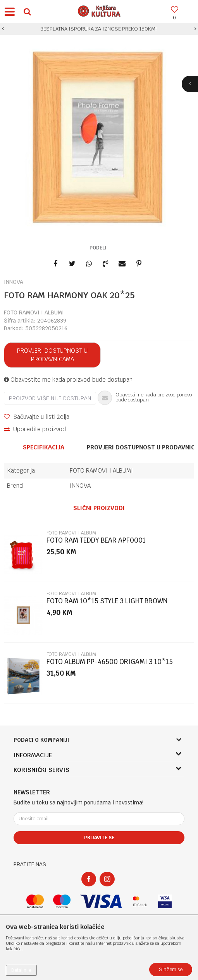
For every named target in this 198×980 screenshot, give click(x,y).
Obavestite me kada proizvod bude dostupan (68, 380)
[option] (99, 29)
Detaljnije (21, 970)
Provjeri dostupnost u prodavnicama (52, 355)
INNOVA (80, 486)
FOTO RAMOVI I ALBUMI (34, 312)
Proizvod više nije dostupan (50, 398)
